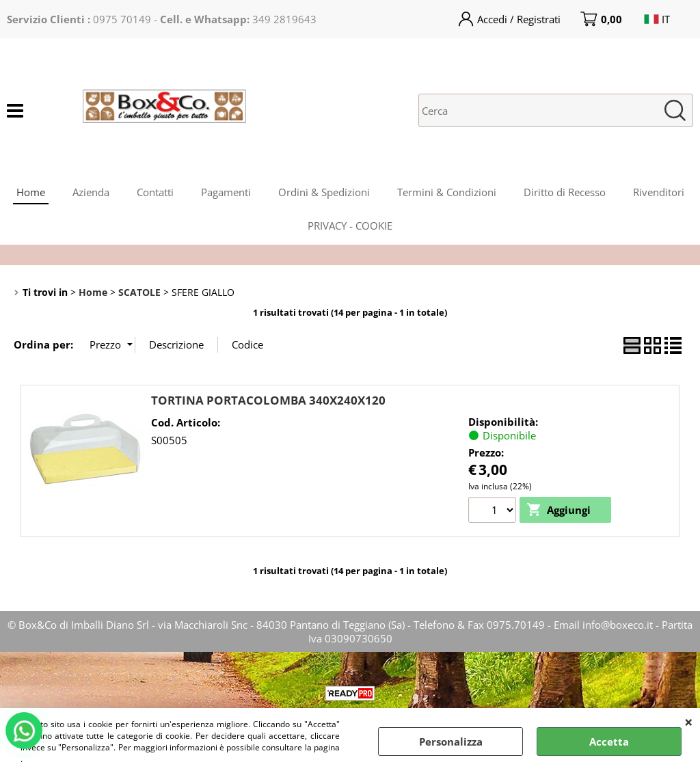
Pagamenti (226, 192)
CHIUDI (689, 722)
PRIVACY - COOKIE (350, 226)
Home (31, 192)
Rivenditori (659, 192)
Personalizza (451, 742)
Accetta (609, 742)
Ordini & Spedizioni (324, 192)
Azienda (91, 192)
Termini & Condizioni (447, 192)
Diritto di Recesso (565, 192)
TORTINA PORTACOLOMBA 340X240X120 (268, 400)
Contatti (155, 192)
